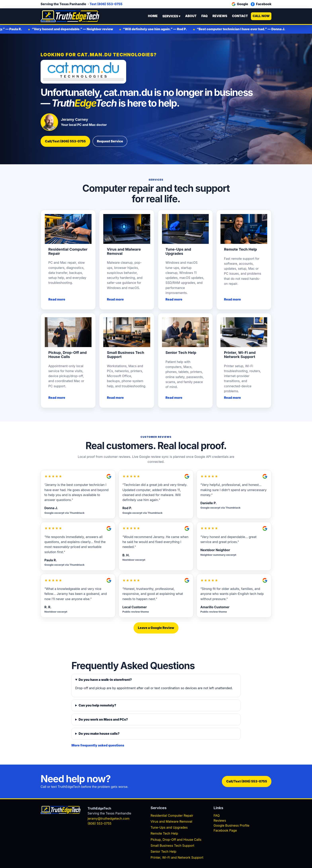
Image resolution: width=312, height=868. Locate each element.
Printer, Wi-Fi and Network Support (177, 857)
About (191, 16)
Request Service (110, 141)
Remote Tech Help (164, 833)
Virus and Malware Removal (172, 821)
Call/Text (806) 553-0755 (65, 141)
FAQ (205, 16)
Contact (240, 16)
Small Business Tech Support (173, 846)
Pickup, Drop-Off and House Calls (176, 840)
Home (153, 16)
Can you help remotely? (97, 705)
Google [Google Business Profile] (240, 4)
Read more (57, 299)
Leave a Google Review (156, 628)
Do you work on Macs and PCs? (103, 719)
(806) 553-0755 (99, 823)
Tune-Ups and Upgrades (169, 827)
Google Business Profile (231, 825)
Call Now (261, 16)
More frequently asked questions (98, 745)
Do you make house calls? (99, 734)
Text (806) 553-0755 (106, 4)
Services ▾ (171, 16)
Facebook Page (225, 830)
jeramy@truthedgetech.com (108, 818)
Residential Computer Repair (172, 815)
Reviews (220, 16)
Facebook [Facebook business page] (261, 4)
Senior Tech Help (163, 851)
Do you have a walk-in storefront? (105, 680)
